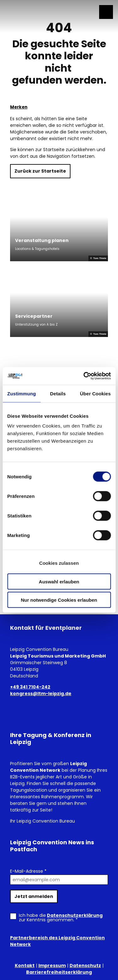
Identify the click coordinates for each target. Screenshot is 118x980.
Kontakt (25, 965)
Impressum (52, 965)
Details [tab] (58, 393)
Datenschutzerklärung (75, 915)
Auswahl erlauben (59, 581)
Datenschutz (85, 965)
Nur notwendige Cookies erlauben (59, 600)
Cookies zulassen (59, 563)
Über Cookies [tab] (95, 393)
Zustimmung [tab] (22, 393)
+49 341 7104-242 (30, 687)
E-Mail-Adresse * (28, 871)
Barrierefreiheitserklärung (59, 972)
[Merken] (19, 105)
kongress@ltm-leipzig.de (41, 694)
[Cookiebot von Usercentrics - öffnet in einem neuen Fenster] (84, 376)
